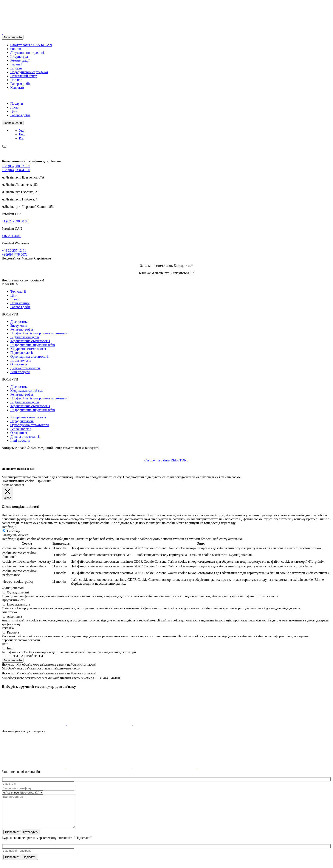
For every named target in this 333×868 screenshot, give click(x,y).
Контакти (17, 88)
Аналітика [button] (9, 612)
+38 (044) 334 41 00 (16, 170)
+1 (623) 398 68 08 (15, 221)
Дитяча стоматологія (25, 368)
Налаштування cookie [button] (19, 481)
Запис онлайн (13, 37)
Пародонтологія (22, 353)
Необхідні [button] (9, 527)
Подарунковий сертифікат (29, 72)
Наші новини (20, 303)
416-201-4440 (12, 236)
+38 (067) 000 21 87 (16, 166)
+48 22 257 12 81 (14, 251)
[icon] (34, 724)
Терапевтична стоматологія (30, 341)
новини (16, 49)
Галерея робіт (20, 84)
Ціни (14, 111)
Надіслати (20, 863)
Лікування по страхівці (27, 53)
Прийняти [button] (44, 481)
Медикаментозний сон (27, 391)
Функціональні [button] (13, 588)
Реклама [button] (8, 628)
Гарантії (16, 64)
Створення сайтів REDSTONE (167, 460)
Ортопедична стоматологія (30, 356)
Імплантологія (21, 360)
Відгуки (16, 68)
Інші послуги (20, 372)
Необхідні (14, 531)
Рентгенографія (22, 329)
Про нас (16, 80)
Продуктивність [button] (13, 600)
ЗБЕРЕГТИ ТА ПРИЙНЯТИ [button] (22, 656)
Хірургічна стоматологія (28, 349)
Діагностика (19, 322)
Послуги (17, 103)
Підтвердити (21, 838)
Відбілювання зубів (25, 337)
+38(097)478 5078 (15, 254)
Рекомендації (20, 60)
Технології (18, 291)
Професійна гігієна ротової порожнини (39, 333)
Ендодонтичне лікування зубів (33, 345)
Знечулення (19, 325)
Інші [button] (5, 644)
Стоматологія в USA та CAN (31, 45)
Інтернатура (19, 57)
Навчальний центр (24, 76)
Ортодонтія (19, 364)
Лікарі (15, 107)
